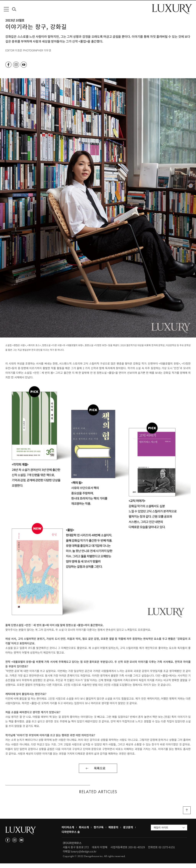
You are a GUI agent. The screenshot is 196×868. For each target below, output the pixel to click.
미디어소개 (68, 832)
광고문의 (128, 832)
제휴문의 (113, 832)
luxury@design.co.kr (83, 856)
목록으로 (100, 773)
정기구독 (99, 832)
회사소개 (84, 832)
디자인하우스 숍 (71, 836)
